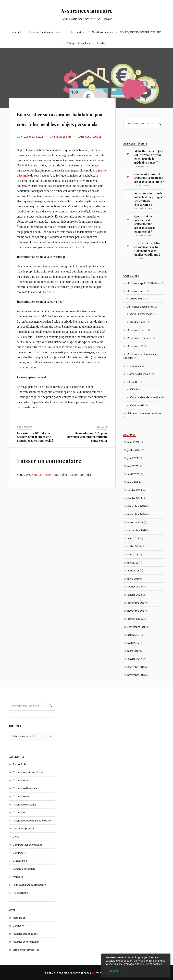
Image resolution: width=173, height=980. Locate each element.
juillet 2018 (134, 546)
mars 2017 (134, 651)
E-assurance (134, 366)
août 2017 (133, 635)
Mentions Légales (102, 32)
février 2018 (135, 586)
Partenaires (78, 32)
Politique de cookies (78, 43)
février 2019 (135, 490)
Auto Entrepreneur (141, 314)
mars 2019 (134, 482)
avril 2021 (133, 474)
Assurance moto (137, 330)
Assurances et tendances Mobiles (32, 820)
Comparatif (137, 405)
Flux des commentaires (26, 941)
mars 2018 (134, 578)
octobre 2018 (135, 522)
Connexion (19, 925)
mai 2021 (133, 466)
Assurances (95, 156)
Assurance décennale (140, 306)
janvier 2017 (135, 659)
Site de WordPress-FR (26, 950)
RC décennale (138, 322)
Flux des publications (25, 934)
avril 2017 (133, 643)
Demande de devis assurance (46, 32)
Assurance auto (136, 291)
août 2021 (133, 442)
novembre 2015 (137, 675)
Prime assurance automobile (144, 413)
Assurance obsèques (139, 338)
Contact (102, 43)
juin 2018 (133, 554)
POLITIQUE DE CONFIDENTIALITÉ (141, 32)
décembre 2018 (137, 506)
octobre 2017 (135, 619)
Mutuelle (133, 382)
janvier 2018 (135, 594)
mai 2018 (133, 562)
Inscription (19, 918)
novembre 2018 (137, 514)
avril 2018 (133, 570)
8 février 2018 (65, 156)
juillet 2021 (134, 450)
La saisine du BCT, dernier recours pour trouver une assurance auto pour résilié (35, 456)
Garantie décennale (139, 374)
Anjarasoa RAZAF (33, 156)
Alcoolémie (137, 298)
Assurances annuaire (87, 10)
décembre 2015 (137, 667)
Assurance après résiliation (143, 283)
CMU (134, 389)
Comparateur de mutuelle (145, 397)
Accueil (17, 32)
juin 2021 (133, 458)
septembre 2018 (137, 530)
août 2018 (133, 538)
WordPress (84, 973)
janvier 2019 (135, 498)
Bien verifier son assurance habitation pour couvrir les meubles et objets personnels (62, 128)
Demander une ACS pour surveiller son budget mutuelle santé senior (87, 456)
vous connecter (42, 494)
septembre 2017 (137, 627)
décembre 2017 (137, 603)
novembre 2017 (137, 610)
